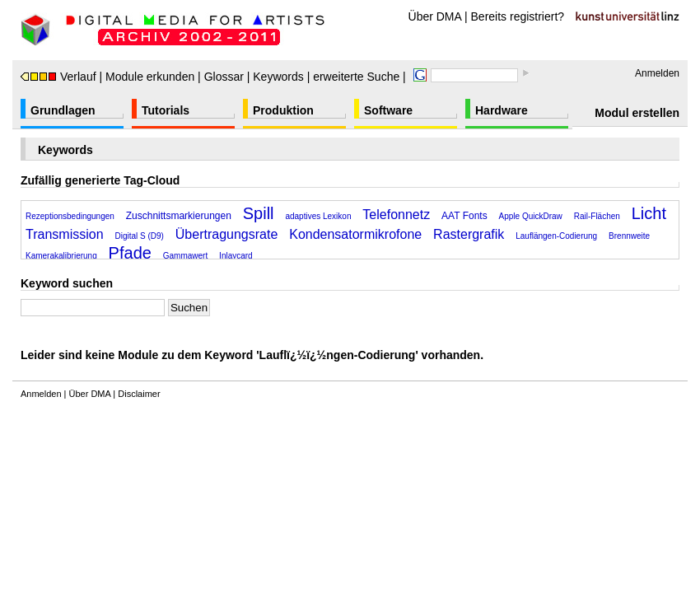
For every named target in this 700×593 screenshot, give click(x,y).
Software (388, 110)
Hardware (502, 110)
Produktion (283, 110)
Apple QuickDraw (531, 216)
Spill (259, 213)
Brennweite (629, 236)
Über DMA (435, 16)
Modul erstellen (637, 113)
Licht (649, 213)
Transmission (65, 234)
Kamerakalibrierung (61, 256)
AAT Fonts (464, 216)
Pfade (130, 253)
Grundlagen (63, 110)
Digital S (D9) (139, 236)
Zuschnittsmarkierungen (179, 216)
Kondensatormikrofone (355, 234)
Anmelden (657, 73)
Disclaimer (139, 394)
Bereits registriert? (518, 16)
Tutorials (166, 110)
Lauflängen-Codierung (556, 236)
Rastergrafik (469, 234)
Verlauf (58, 77)
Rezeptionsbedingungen (70, 216)
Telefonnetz (396, 215)
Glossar (224, 77)
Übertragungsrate (227, 234)
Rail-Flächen (597, 216)
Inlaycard (236, 256)
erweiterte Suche (356, 77)
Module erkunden (150, 77)
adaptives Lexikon (318, 216)
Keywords (278, 77)
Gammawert (185, 256)
